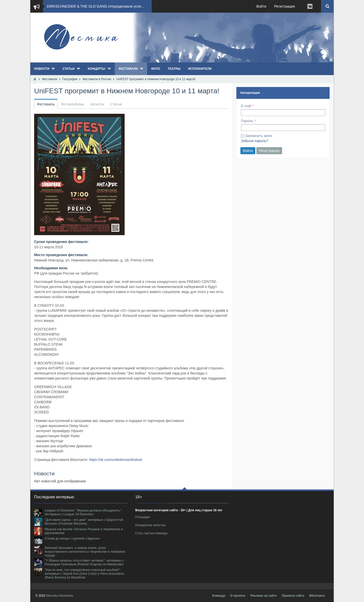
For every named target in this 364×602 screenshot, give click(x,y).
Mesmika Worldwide (60, 596)
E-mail (246, 106)
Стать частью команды (151, 533)
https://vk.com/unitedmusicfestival (116, 460)
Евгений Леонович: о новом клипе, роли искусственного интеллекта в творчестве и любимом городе (85, 552)
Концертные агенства (150, 525)
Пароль (247, 121)
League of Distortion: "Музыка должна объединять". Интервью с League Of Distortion (83, 512)
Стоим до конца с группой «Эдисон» (72, 538)
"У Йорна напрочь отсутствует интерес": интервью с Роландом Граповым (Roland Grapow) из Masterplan (84, 562)
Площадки (143, 517)
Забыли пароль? (255, 141)
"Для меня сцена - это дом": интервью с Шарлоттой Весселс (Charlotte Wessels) (84, 522)
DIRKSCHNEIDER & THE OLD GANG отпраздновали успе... (95, 6)
